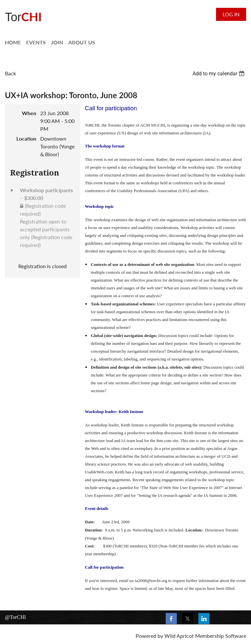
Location (26, 138)
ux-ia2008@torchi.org (148, 581)
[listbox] (219, 74)
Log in (231, 14)
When (29, 113)
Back (10, 73)
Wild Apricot (179, 636)
